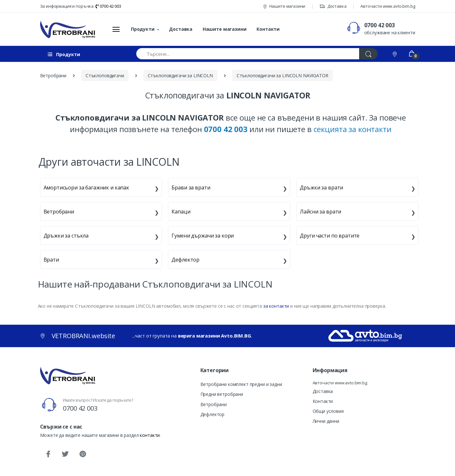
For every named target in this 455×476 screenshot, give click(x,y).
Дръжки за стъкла (66, 236)
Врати (51, 260)
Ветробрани (59, 212)
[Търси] (368, 54)
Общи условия (328, 411)
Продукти (143, 29)
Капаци (181, 212)
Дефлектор (185, 260)
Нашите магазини (284, 6)
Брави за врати (191, 188)
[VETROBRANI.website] (68, 29)
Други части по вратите (330, 236)
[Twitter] (65, 454)
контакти (150, 435)
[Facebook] (48, 454)
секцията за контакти (353, 129)
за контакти (276, 306)
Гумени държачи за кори (203, 236)
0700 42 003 (108, 6)
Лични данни (326, 421)
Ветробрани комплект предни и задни (241, 384)
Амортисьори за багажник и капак (87, 188)
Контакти (268, 29)
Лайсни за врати (320, 212)
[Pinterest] (82, 454)
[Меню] (116, 29)
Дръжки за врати (321, 188)
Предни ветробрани (222, 394)
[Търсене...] (248, 54)
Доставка (333, 6)
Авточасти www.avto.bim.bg (388, 6)
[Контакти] (395, 54)
